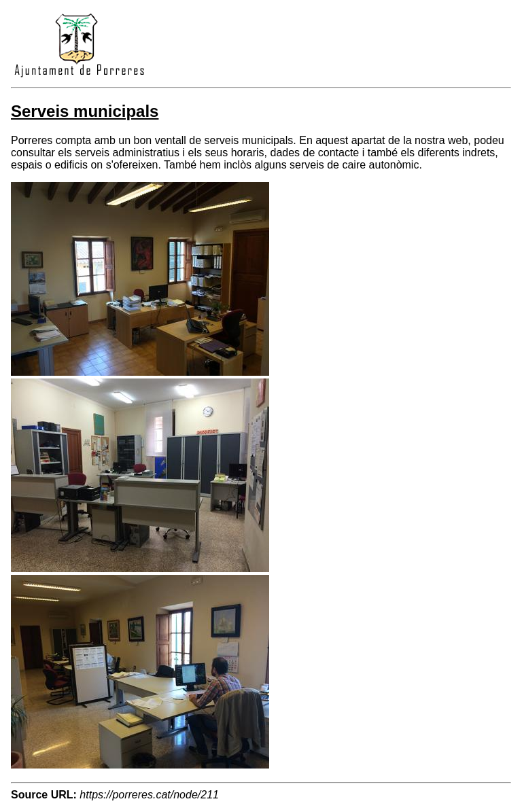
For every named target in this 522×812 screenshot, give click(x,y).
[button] (140, 372)
